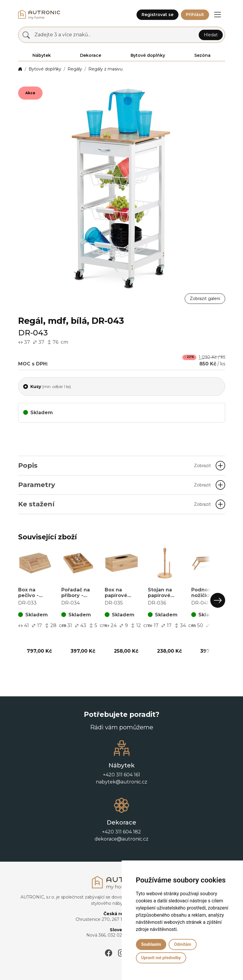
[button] (218, 15)
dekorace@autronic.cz (121, 839)
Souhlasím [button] (151, 944)
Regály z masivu (105, 69)
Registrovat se (157, 15)
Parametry (115, 485)
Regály (75, 69)
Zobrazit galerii (205, 299)
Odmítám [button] (183, 944)
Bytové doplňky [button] (148, 55)
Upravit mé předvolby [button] (161, 958)
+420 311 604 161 (121, 775)
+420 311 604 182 (121, 832)
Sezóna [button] (202, 55)
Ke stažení (115, 504)
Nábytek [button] (42, 55)
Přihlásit (195, 15)
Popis (115, 465)
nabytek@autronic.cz (121, 782)
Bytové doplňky (45, 69)
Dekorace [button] (91, 55)
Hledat (211, 35)
